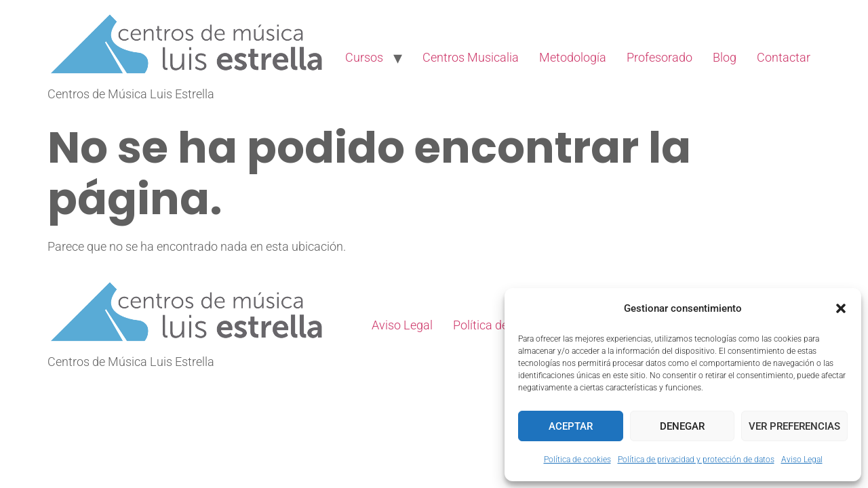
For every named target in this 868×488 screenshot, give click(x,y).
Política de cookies (577, 460)
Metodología (573, 58)
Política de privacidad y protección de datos (696, 460)
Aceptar (571, 426)
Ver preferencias (794, 426)
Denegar (682, 426)
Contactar (784, 58)
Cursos (364, 58)
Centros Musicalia (471, 58)
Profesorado (659, 58)
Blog (725, 58)
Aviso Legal (802, 460)
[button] (841, 308)
